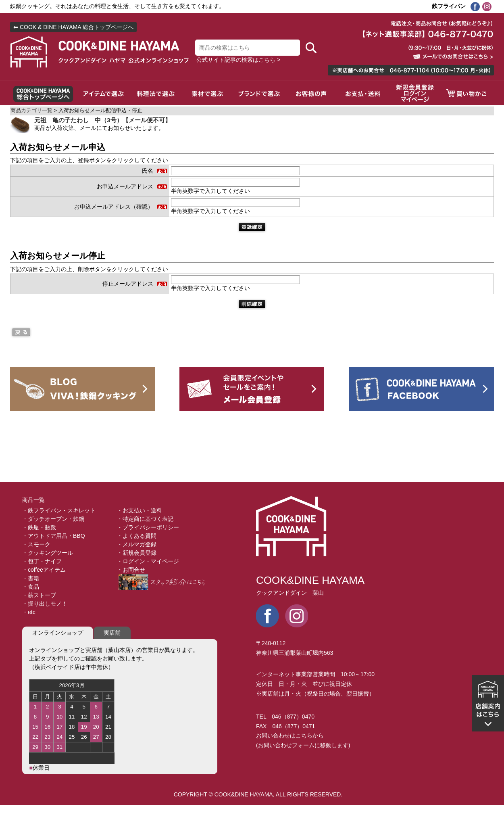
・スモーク (36, 544)
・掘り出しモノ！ (45, 604)
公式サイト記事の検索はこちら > (238, 60)
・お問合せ (131, 570)
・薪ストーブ (39, 595)
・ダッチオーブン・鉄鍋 (53, 519)
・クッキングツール (48, 553)
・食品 (31, 587)
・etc (29, 612)
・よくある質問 (137, 536)
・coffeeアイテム (44, 570)
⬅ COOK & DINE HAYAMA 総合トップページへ (73, 27)
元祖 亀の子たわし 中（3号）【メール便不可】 (103, 120)
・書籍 (31, 578)
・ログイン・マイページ (148, 561)
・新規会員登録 (137, 553)
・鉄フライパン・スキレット (59, 510)
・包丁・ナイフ (42, 561)
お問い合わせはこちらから (290, 736)
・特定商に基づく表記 (145, 519)
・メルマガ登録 (137, 544)
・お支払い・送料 (140, 510)
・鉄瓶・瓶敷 (39, 527)
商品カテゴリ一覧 (31, 111)
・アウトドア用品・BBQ (54, 536)
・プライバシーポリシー (148, 527)
